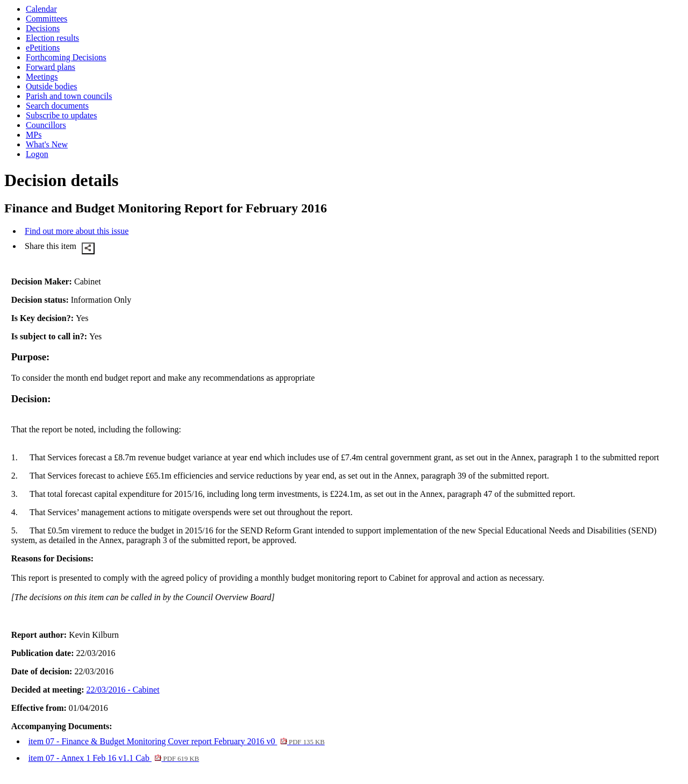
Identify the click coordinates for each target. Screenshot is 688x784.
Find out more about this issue (77, 231)
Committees (46, 19)
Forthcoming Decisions (66, 57)
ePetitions (43, 48)
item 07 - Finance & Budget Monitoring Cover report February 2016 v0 (177, 741)
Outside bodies (52, 86)
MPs (34, 135)
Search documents (57, 106)
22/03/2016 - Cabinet (123, 690)
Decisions (43, 28)
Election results (52, 38)
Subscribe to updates (61, 115)
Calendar (41, 9)
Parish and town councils (69, 96)
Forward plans (51, 67)
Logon (37, 154)
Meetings (42, 77)
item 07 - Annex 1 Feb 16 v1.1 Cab (114, 758)
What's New (47, 144)
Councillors (46, 125)
